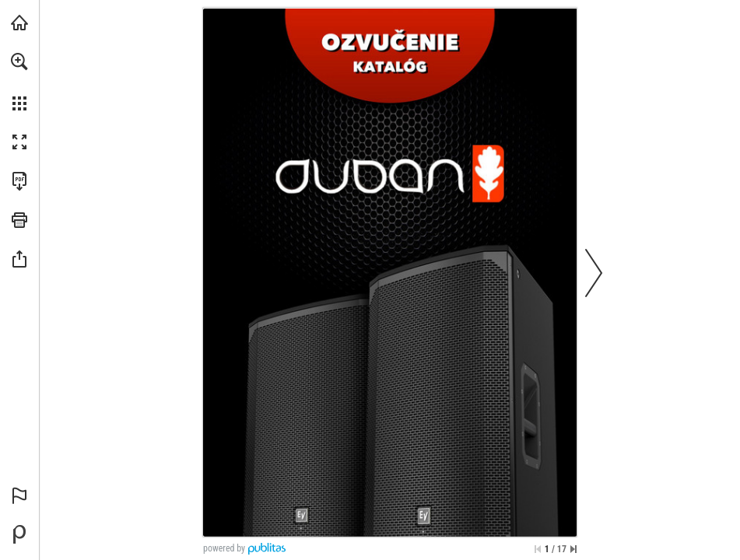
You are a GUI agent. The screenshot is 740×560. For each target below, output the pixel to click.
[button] (19, 61)
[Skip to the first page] (538, 549)
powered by (224, 548)
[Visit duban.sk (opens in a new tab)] (19, 23)
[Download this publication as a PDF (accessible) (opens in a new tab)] (19, 181)
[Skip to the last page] (573, 549)
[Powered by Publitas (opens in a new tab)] (19, 534)
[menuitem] (19, 82)
